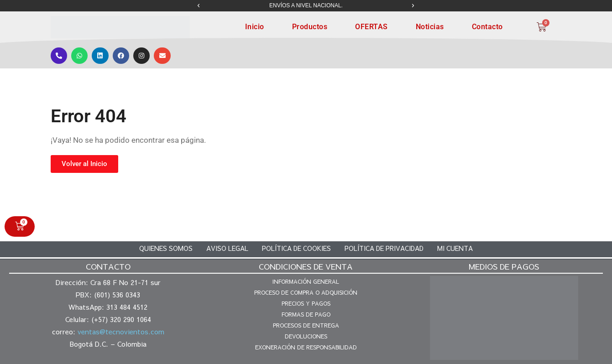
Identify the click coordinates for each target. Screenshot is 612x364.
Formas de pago (306, 314)
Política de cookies (296, 248)
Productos (310, 27)
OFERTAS (371, 27)
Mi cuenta (455, 248)
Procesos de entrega (306, 325)
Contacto (487, 27)
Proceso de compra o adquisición (306, 292)
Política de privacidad (384, 248)
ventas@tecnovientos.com (121, 331)
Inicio (255, 27)
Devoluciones (306, 336)
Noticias (430, 27)
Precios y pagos (306, 303)
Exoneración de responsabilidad (306, 347)
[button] (199, 6)
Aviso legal (227, 248)
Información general (306, 281)
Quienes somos (166, 248)
